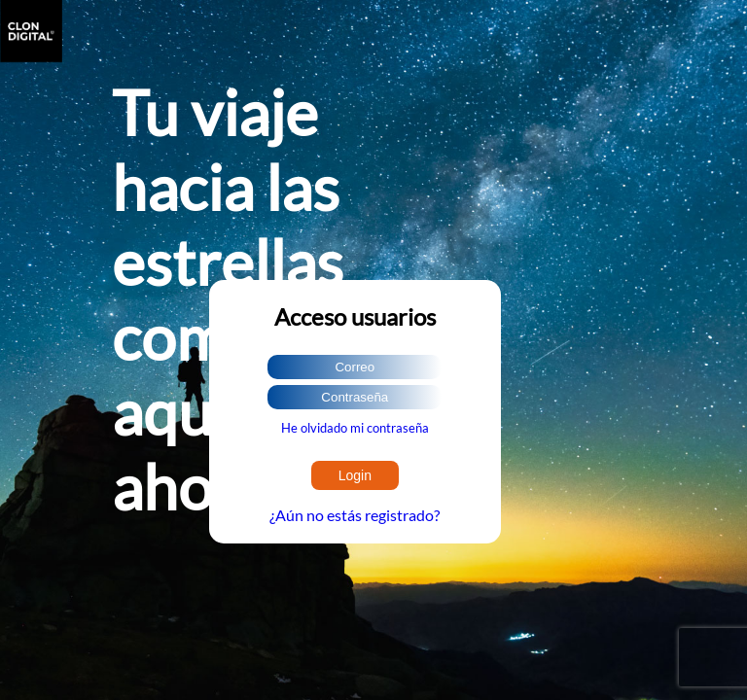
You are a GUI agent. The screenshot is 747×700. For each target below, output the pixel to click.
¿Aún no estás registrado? (355, 515)
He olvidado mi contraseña (355, 428)
